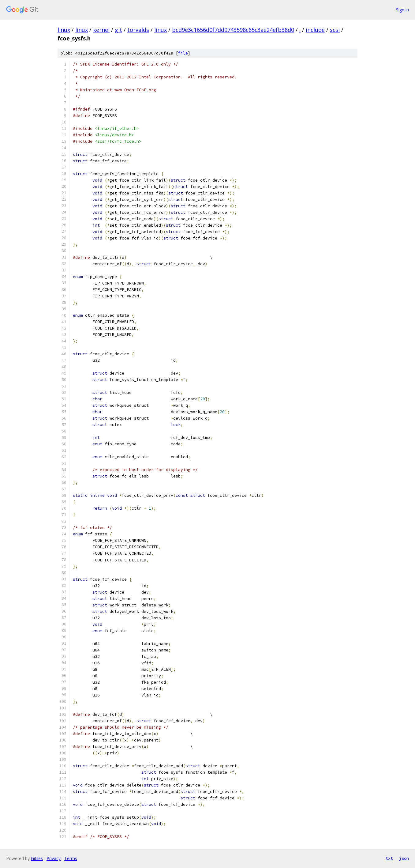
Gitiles (37, 858)
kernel (101, 30)
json (404, 858)
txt (389, 858)
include (315, 30)
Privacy (54, 858)
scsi (335, 30)
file (183, 53)
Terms (71, 858)
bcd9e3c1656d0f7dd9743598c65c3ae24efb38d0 (233, 30)
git (118, 30)
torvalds (138, 30)
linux (64, 30)
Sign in (402, 10)
